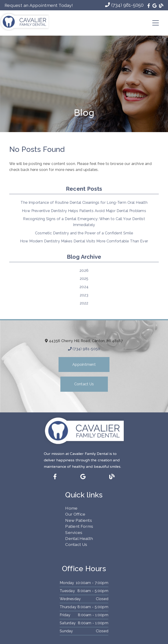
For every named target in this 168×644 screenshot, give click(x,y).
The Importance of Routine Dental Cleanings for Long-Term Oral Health (84, 203)
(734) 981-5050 (124, 5)
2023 (84, 295)
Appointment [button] (84, 365)
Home (71, 508)
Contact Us (76, 544)
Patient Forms (79, 526)
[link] (149, 6)
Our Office (75, 514)
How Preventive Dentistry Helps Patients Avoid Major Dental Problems (84, 211)
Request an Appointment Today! (39, 5)
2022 (84, 303)
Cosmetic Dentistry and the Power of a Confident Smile (84, 233)
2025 (84, 279)
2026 (84, 271)
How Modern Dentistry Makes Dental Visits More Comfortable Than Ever (84, 241)
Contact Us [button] (84, 384)
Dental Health (79, 538)
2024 (84, 287)
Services (74, 532)
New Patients (79, 520)
